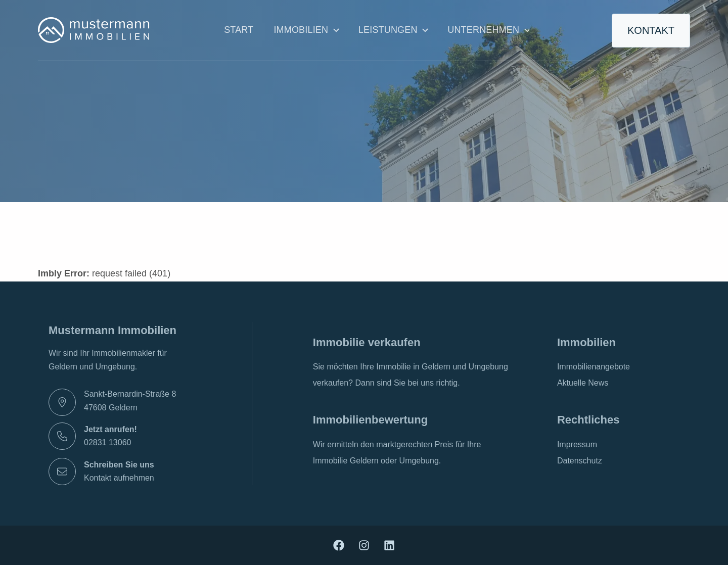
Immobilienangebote (594, 367)
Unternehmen (488, 30)
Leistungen (393, 30)
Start (239, 30)
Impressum (577, 444)
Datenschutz (580, 461)
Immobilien (306, 30)
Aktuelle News (583, 383)
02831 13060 (107, 442)
